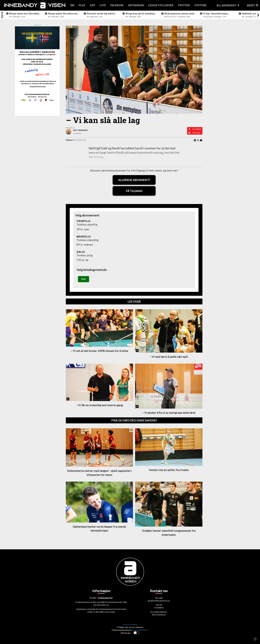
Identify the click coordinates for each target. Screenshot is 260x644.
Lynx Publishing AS (140, 631)
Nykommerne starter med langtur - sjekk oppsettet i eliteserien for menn (179, 14)
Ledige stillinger (161, 5)
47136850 (197, 129)
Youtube (200, 5)
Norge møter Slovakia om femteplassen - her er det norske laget (63, 14)
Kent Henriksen (159, 615)
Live (103, 5)
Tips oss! (196, 133)
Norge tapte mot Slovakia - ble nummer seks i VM (25, 14)
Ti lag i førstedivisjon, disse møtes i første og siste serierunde (216, 14)
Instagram (136, 5)
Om (72, 5)
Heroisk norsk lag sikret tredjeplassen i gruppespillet (101, 14)
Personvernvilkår (130, 625)
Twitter (184, 5)
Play (82, 5)
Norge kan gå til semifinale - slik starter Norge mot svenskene (141, 14)
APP (93, 5)
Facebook (117, 5)
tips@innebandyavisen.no (159, 601)
